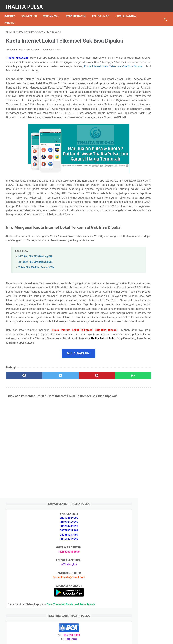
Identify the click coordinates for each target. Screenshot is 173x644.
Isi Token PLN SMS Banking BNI (35, 307)
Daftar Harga (102, 12)
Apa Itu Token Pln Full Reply (145, 395)
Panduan (38, 19)
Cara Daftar (31, 12)
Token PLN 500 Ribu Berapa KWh (36, 318)
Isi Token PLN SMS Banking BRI (35, 312)
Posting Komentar (52, 56)
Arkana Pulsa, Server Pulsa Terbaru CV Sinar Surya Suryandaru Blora (145, 493)
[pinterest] (73, 448)
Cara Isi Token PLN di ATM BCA (148, 601)
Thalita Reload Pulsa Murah (75, 639)
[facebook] (20, 448)
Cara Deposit (53, 12)
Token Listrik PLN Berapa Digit (147, 608)
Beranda (11, 12)
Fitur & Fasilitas (16, 19)
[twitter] (46, 448)
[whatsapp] (100, 448)
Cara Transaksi (78, 12)
